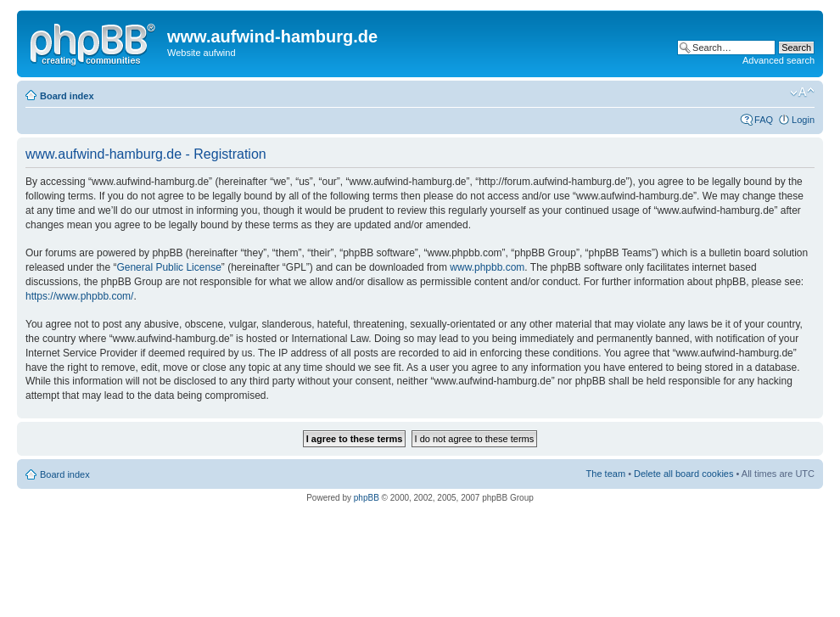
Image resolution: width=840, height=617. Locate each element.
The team (606, 474)
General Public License (168, 267)
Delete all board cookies (683, 474)
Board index (67, 96)
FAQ (764, 120)
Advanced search (778, 60)
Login (803, 120)
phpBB (367, 498)
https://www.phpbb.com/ (79, 296)
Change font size (802, 93)
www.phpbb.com (487, 267)
